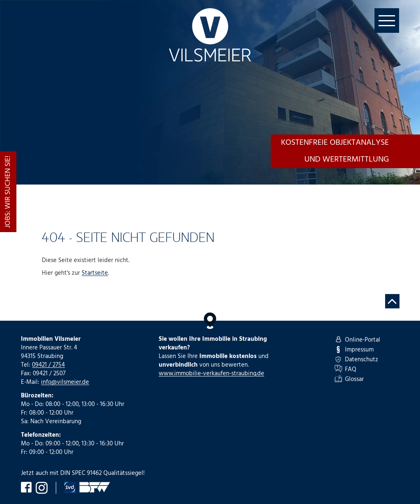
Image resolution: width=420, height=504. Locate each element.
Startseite (95, 273)
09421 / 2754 (48, 365)
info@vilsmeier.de (65, 382)
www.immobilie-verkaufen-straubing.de (211, 374)
